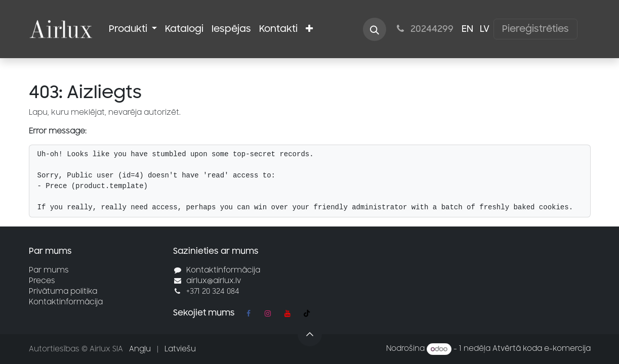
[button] (375, 29)
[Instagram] (268, 313)
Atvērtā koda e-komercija (542, 349)
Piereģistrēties (535, 29)
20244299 (424, 29)
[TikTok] (307, 313)
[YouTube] (287, 313)
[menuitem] (133, 29)
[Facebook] (249, 313)
